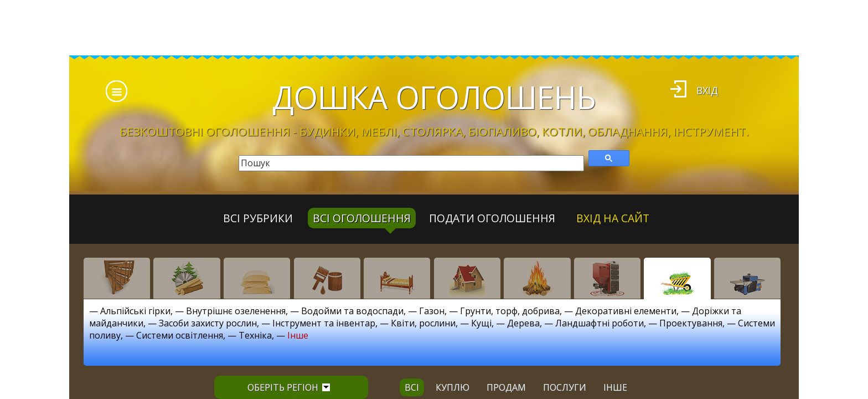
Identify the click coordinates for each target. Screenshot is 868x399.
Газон (432, 311)
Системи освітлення (180, 335)
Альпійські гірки (135, 311)
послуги (565, 387)
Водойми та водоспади (352, 311)
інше (615, 387)
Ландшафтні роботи (600, 323)
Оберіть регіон (289, 387)
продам (506, 387)
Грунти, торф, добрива (510, 311)
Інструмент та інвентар (324, 323)
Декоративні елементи (626, 311)
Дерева (523, 323)
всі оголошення (362, 218)
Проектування (691, 323)
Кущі (481, 323)
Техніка (255, 335)
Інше (298, 335)
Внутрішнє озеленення (236, 311)
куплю (453, 387)
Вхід (707, 90)
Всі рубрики (258, 218)
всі (412, 387)
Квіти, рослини (423, 323)
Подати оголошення (492, 218)
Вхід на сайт (613, 218)
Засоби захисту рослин (208, 323)
